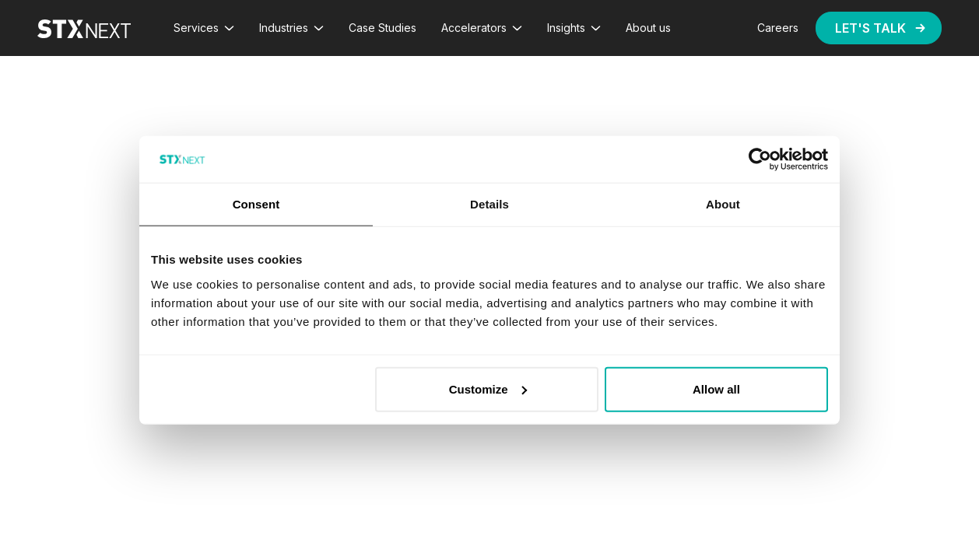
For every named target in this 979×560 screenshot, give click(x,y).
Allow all (716, 388)
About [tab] (723, 204)
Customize (488, 388)
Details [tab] (489, 204)
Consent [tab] (256, 204)
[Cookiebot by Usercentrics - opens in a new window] (760, 159)
